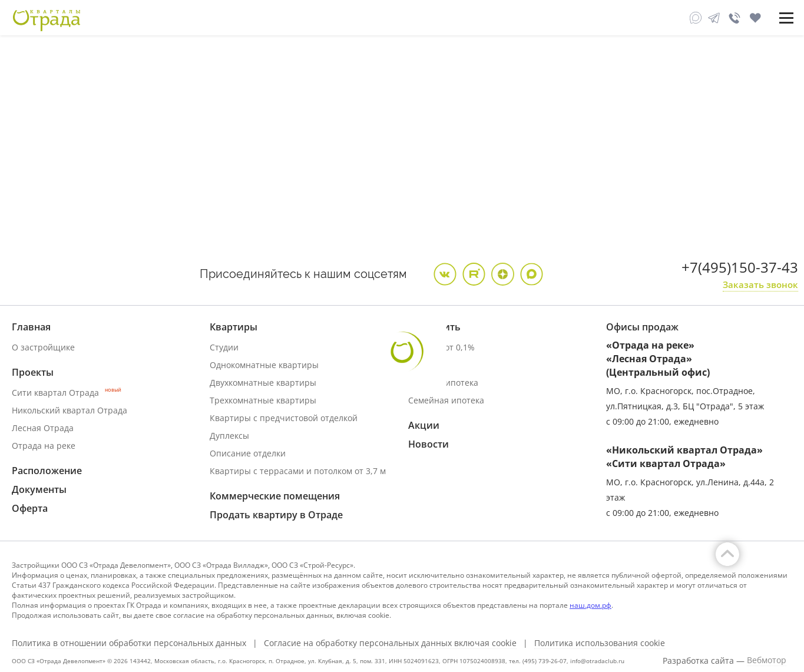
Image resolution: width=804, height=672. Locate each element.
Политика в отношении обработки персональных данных (129, 643)
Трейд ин (427, 365)
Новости (429, 444)
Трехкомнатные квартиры (263, 400)
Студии (224, 347)
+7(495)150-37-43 (740, 267)
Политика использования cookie (600, 643)
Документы (39, 489)
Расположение (47, 471)
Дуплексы (229, 436)
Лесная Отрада (43, 428)
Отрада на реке (44, 446)
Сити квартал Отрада (67, 393)
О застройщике (43, 347)
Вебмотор (767, 660)
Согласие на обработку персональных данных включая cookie (390, 643)
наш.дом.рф (590, 605)
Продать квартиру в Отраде (276, 515)
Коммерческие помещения (275, 496)
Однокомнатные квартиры (264, 365)
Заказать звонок (760, 284)
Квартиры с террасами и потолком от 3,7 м (298, 471)
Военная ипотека (443, 383)
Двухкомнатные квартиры (263, 383)
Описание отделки (248, 453)
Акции (424, 425)
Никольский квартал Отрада (70, 410)
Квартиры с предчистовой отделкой (284, 418)
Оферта (30, 508)
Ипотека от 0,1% (441, 347)
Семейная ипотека (446, 400)
